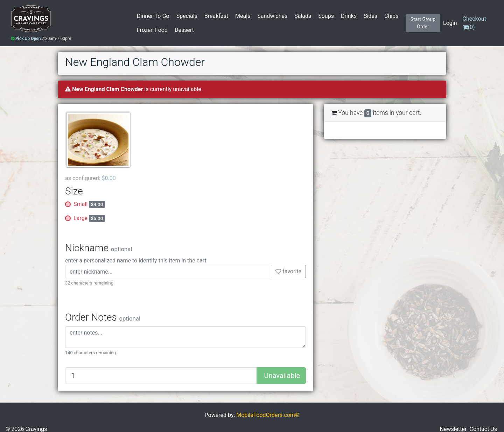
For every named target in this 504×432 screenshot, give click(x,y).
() (474, 23)
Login (450, 23)
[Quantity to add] (161, 376)
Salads (303, 16)
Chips (391, 16)
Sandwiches (272, 16)
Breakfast (216, 16)
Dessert (184, 30)
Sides (370, 16)
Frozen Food (152, 30)
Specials (187, 16)
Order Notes (103, 317)
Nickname (99, 248)
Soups (326, 16)
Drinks (349, 16)
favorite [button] (288, 271)
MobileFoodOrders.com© (268, 415)
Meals (243, 16)
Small (89, 204)
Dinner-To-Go (153, 16)
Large (89, 218)
